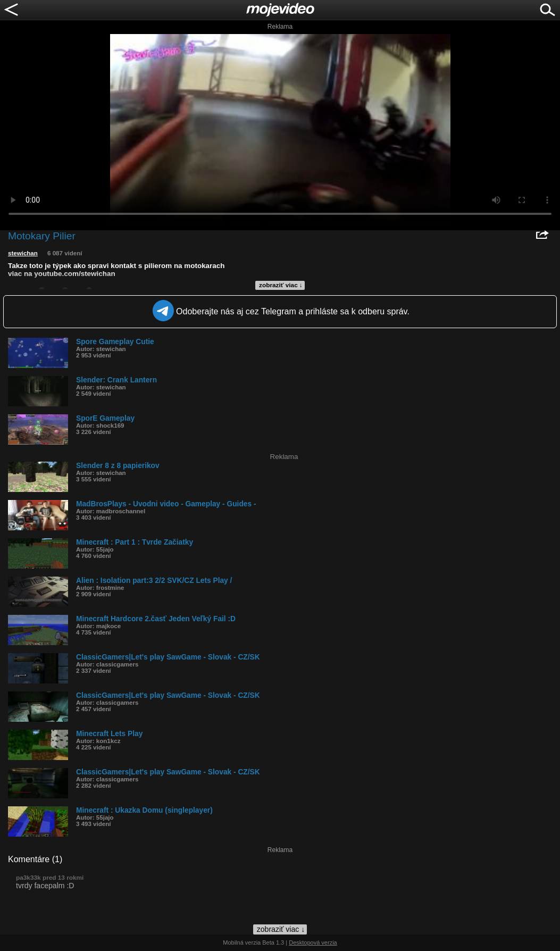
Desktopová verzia (313, 942)
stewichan (23, 253)
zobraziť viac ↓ (281, 285)
